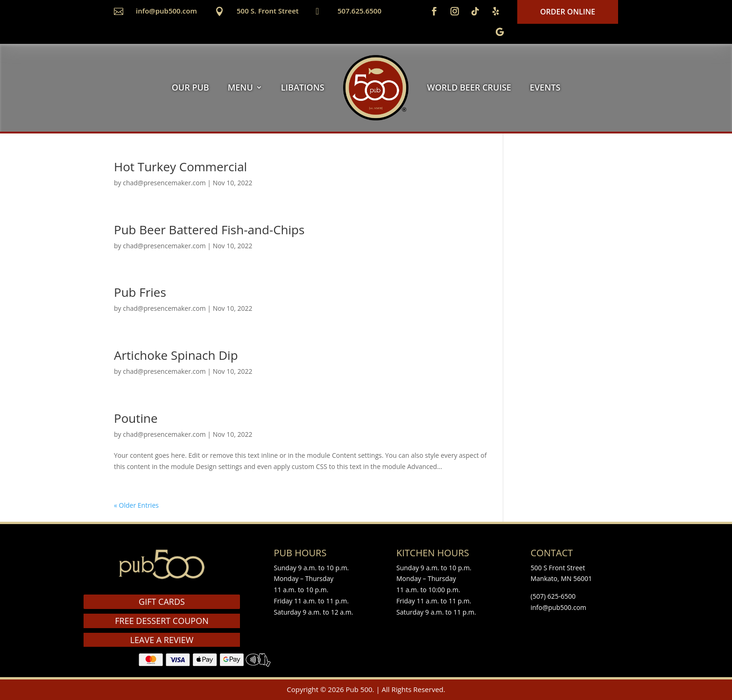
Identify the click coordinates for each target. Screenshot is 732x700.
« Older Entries (136, 505)
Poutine (136, 418)
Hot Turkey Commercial (180, 167)
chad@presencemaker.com (164, 183)
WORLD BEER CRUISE (469, 87)
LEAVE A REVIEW (162, 640)
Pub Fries (140, 292)
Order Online (568, 12)
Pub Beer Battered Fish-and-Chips (209, 230)
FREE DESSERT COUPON (162, 621)
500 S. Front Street (268, 11)
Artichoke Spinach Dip (176, 355)
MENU (240, 87)
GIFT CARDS (162, 602)
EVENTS (545, 87)
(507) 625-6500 (553, 596)
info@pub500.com (166, 11)
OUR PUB (190, 87)
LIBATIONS (303, 87)
